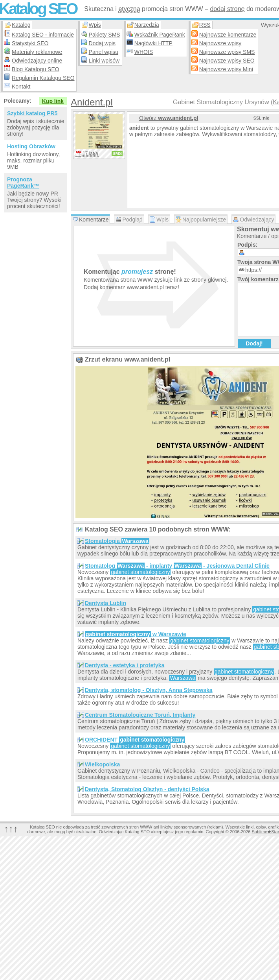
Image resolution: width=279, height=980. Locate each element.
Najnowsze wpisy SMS (227, 52)
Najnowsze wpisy (220, 43)
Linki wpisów (104, 61)
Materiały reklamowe (37, 52)
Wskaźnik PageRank (160, 35)
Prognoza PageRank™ (23, 183)
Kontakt (21, 87)
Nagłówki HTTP (153, 43)
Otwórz (169, 118)
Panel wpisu (104, 52)
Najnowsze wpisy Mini (226, 69)
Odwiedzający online (37, 61)
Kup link (53, 101)
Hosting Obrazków (31, 146)
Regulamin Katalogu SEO (43, 78)
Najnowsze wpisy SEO (227, 61)
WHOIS (144, 52)
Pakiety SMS (105, 35)
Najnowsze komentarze (228, 35)
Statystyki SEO (30, 43)
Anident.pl (92, 102)
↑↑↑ (11, 829)
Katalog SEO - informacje (43, 35)
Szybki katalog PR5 (32, 113)
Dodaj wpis (102, 43)
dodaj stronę (227, 9)
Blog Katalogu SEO (36, 69)
